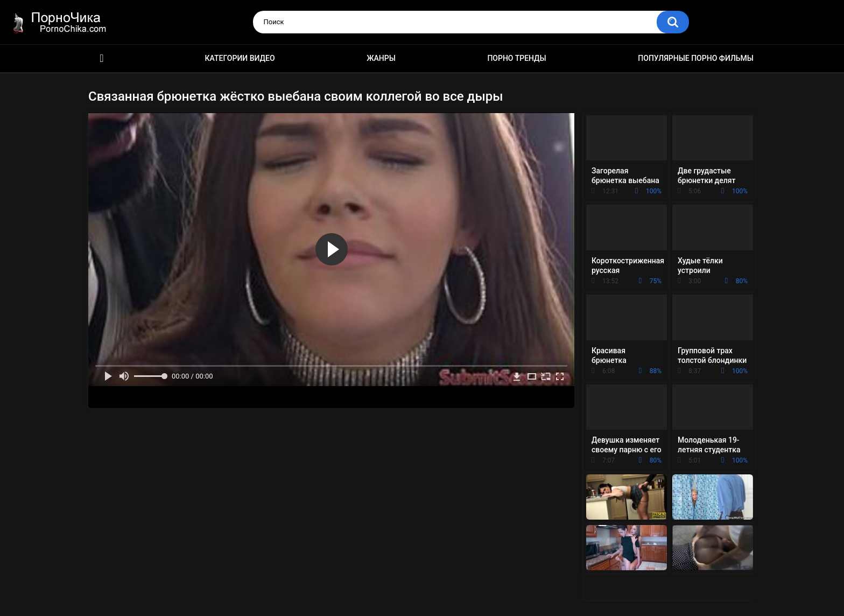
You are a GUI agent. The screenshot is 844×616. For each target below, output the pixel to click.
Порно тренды (516, 58)
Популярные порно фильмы (696, 58)
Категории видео (240, 58)
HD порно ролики (102, 58)
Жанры (381, 58)
